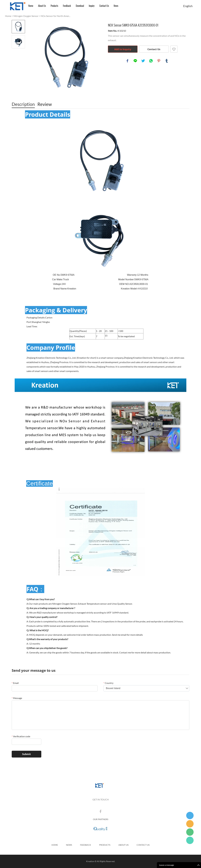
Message (17, 698)
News (116, 6)
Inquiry (92, 6)
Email (15, 683)
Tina (190, 815)
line (135, 61)
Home (31, 6)
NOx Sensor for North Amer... (56, 16)
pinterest (159, 61)
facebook (127, 61)
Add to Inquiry (123, 49)
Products (54, 6)
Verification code (21, 736)
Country (108, 683)
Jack (190, 840)
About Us (42, 6)
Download (80, 6)
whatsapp (151, 61)
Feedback (67, 6)
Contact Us (104, 6)
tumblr (167, 61)
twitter (143, 61)
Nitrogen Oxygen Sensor (26, 16)
